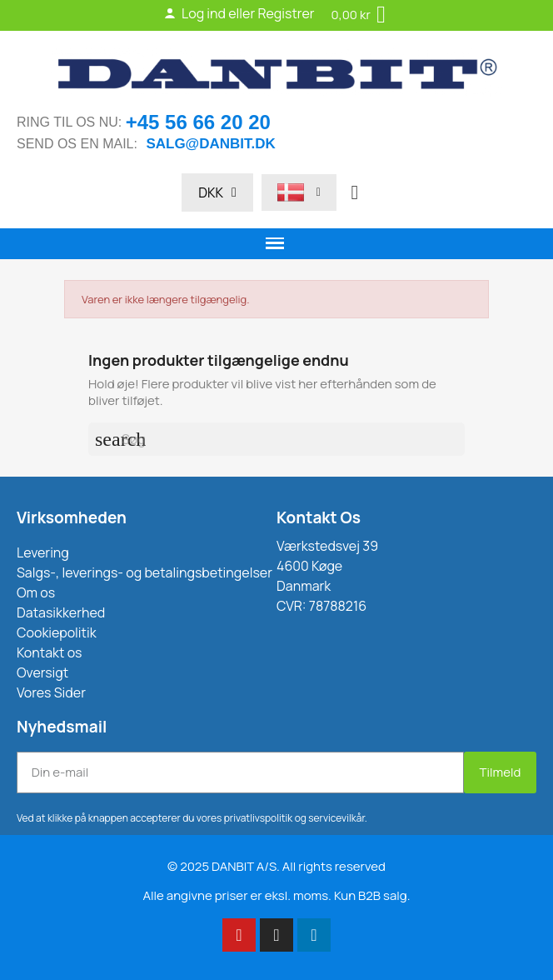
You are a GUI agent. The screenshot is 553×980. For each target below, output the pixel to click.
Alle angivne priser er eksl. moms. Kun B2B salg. (277, 895)
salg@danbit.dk (210, 144)
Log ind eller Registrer (239, 13)
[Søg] (276, 439)
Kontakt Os (319, 517)
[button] (355, 192)
